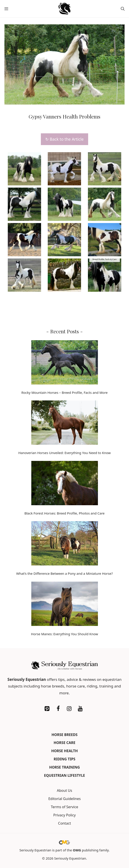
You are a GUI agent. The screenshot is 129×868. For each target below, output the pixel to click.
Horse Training (64, 767)
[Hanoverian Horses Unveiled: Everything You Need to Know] (65, 423)
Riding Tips (65, 759)
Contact (65, 823)
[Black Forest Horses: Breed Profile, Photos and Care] (65, 484)
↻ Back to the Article (64, 139)
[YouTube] (80, 709)
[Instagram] (69, 709)
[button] (123, 9)
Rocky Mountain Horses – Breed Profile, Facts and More (64, 392)
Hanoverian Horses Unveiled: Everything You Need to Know (64, 453)
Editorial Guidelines (65, 799)
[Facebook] (58, 709)
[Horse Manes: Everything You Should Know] (65, 605)
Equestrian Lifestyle (64, 775)
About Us (64, 790)
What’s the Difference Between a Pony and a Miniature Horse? (64, 573)
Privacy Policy (64, 815)
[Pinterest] (47, 709)
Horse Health (65, 751)
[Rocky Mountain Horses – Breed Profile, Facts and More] (65, 363)
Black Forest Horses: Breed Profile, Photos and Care (64, 513)
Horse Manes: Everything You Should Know (65, 634)
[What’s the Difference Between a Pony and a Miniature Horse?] (65, 544)
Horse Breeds (64, 735)
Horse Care (64, 743)
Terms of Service (64, 807)
